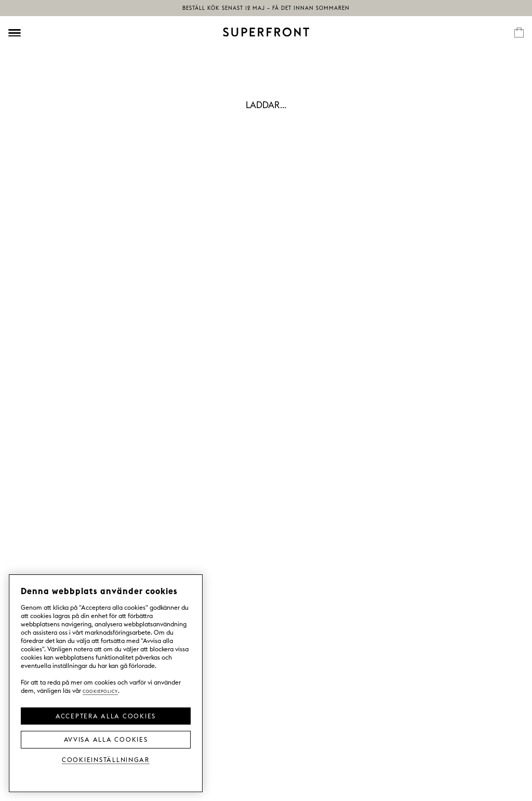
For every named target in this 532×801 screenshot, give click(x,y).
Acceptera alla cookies (106, 715)
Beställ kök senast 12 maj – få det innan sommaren (266, 8)
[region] (106, 683)
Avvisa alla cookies (106, 739)
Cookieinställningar (106, 759)
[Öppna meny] (15, 33)
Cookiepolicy (100, 691)
